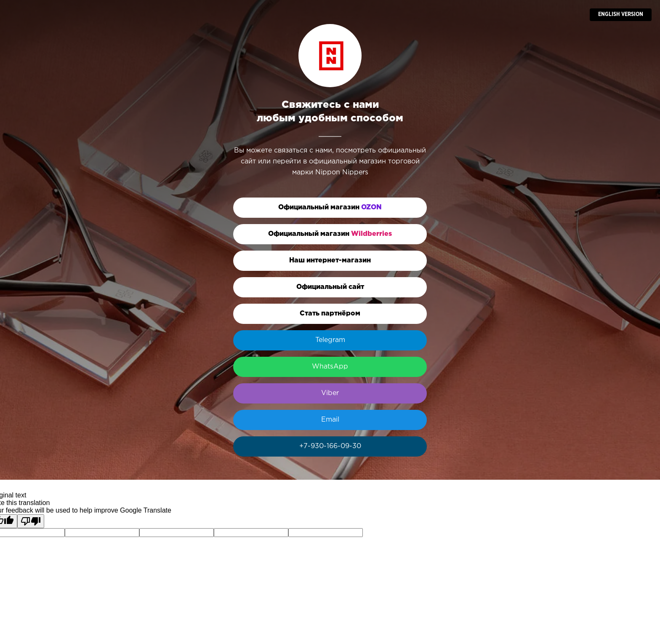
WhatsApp (330, 367)
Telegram (330, 340)
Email (330, 420)
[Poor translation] (31, 521)
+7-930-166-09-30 (330, 446)
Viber (330, 393)
